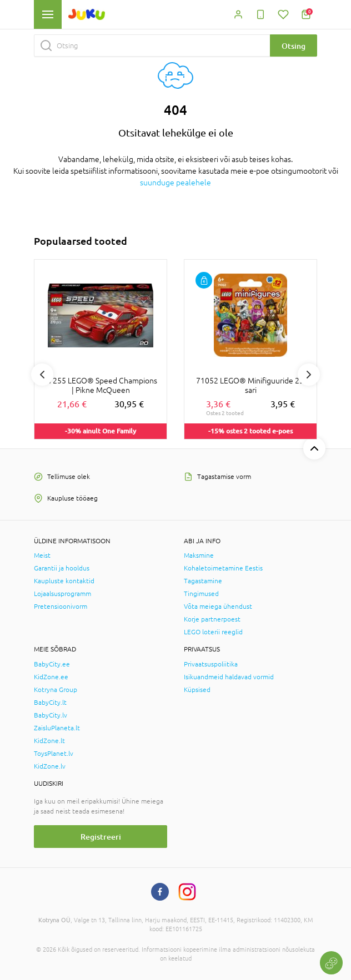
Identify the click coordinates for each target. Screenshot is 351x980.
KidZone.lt (49, 741)
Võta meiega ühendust (218, 607)
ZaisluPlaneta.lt (57, 728)
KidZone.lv (50, 766)
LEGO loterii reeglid (213, 632)
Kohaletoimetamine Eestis (223, 568)
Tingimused (201, 594)
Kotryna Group (56, 690)
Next (309, 375)
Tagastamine (203, 581)
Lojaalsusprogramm (62, 594)
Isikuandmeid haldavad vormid (229, 677)
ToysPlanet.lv (54, 754)
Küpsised (197, 690)
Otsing (294, 46)
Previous (42, 375)
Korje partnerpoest (212, 619)
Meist (42, 555)
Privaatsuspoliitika (211, 664)
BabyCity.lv (51, 715)
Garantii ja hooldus (62, 568)
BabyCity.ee (52, 664)
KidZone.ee (51, 677)
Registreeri (101, 837)
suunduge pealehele (175, 183)
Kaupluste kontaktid (64, 581)
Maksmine (199, 555)
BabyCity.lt (50, 703)
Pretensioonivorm (61, 607)
